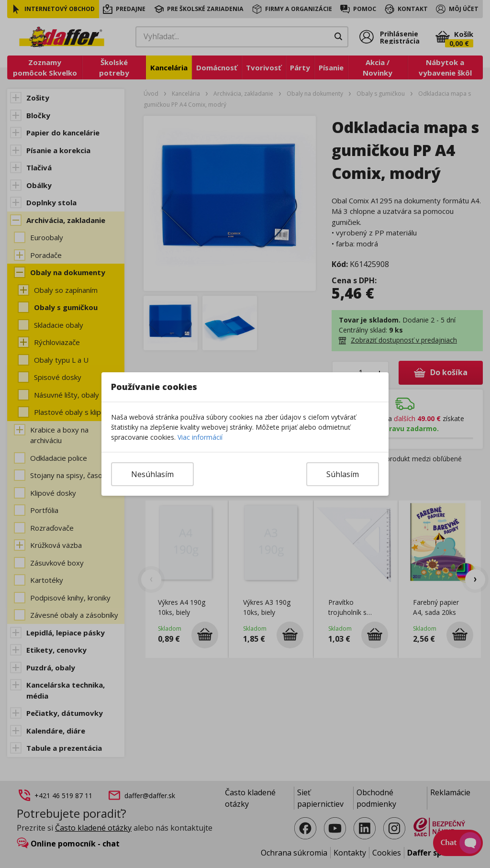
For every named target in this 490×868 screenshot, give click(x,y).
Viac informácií (200, 437)
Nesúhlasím (152, 474)
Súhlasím (343, 474)
